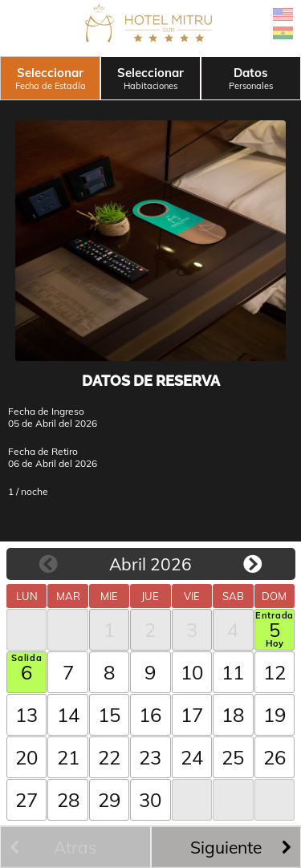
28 (68, 800)
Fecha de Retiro (43, 451)
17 (192, 715)
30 (150, 800)
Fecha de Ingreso (46, 411)
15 (109, 715)
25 (233, 757)
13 (26, 715)
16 (150, 715)
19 (275, 715)
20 (26, 757)
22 (109, 757)
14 (68, 715)
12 (275, 672)
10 (192, 672)
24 (192, 757)
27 (26, 800)
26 (275, 757)
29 (109, 800)
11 (233, 672)
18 (233, 715)
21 (68, 757)
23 (150, 757)
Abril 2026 (150, 564)
